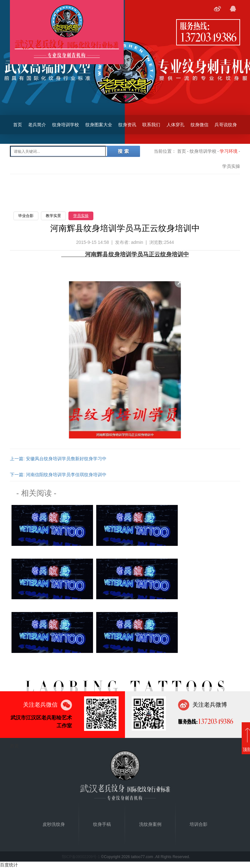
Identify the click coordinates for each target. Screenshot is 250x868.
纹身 (166, 254)
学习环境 (229, 151)
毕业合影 (26, 216)
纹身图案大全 (99, 125)
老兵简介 (37, 125)
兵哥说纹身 (226, 125)
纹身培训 (120, 254)
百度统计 (9, 865)
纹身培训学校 (66, 125)
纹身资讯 (127, 125)
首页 (18, 125)
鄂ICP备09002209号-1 (81, 857)
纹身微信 (199, 125)
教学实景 (53, 216)
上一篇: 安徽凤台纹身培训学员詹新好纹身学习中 (58, 459)
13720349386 (208, 37)
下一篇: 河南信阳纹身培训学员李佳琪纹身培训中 (58, 475)
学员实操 (81, 216)
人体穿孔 (176, 125)
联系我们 (151, 125)
